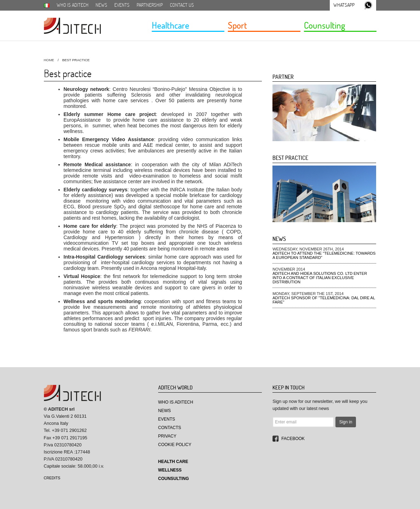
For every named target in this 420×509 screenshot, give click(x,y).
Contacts (170, 428)
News (101, 5)
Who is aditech (73, 5)
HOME (49, 60)
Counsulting (324, 25)
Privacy (167, 436)
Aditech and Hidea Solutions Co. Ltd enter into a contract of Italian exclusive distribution (320, 278)
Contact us (182, 5)
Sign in (346, 422)
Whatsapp (344, 5)
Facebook (293, 439)
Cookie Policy (175, 445)
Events (122, 5)
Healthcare (171, 25)
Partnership (150, 5)
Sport (237, 25)
